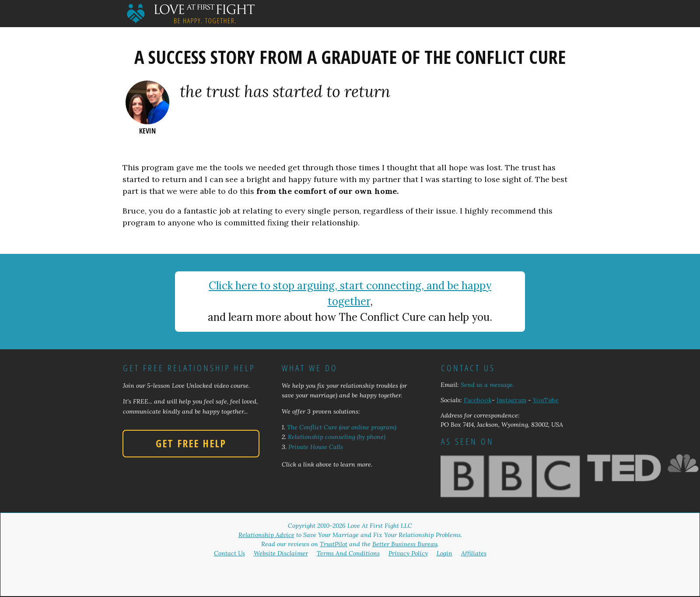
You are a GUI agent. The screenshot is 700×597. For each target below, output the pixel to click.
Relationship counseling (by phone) (337, 437)
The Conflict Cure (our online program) (342, 427)
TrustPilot (334, 544)
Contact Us (229, 553)
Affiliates (474, 553)
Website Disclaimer (281, 553)
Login (444, 553)
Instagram (511, 400)
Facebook (478, 400)
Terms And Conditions (348, 553)
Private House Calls (316, 447)
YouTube (546, 400)
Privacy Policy (408, 553)
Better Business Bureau (405, 544)
